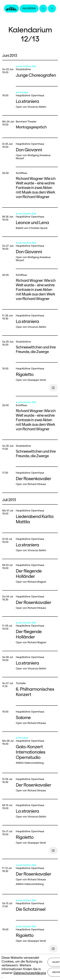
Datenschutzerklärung (30, 973)
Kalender (29, 8)
